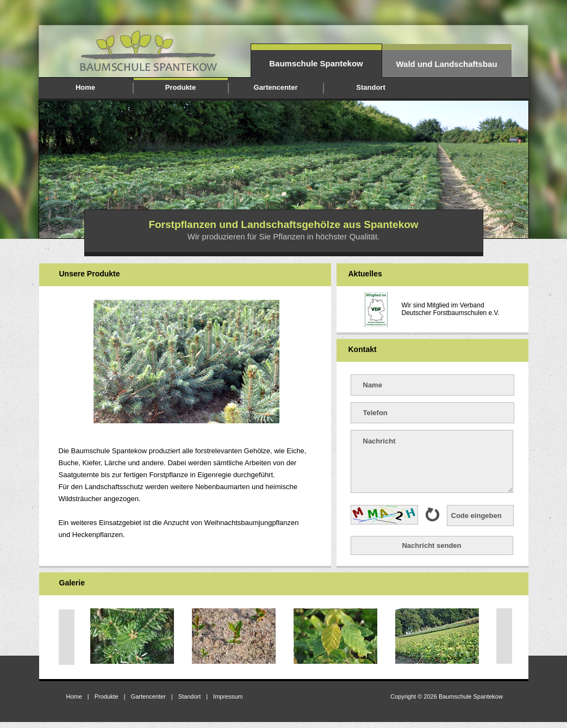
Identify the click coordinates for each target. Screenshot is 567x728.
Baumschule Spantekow (316, 63)
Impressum (228, 696)
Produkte (180, 87)
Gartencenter (276, 87)
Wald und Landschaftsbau (446, 64)
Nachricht (432, 461)
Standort (370, 87)
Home (85, 87)
